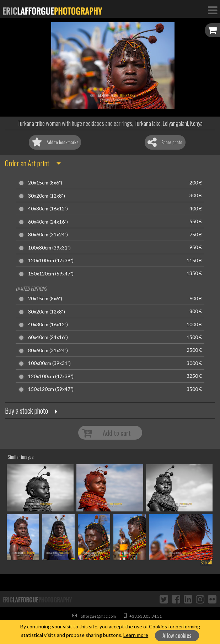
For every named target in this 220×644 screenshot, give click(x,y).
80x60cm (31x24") (48, 235)
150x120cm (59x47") (51, 274)
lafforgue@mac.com (94, 616)
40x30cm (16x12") (48, 209)
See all (206, 562)
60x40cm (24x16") (48, 222)
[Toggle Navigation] (213, 10)
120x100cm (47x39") (51, 261)
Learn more (136, 635)
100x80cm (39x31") (49, 248)
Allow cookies (177, 635)
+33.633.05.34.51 (143, 616)
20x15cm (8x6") (45, 183)
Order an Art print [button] (27, 163)
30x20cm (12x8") (47, 196)
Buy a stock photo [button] (26, 410)
